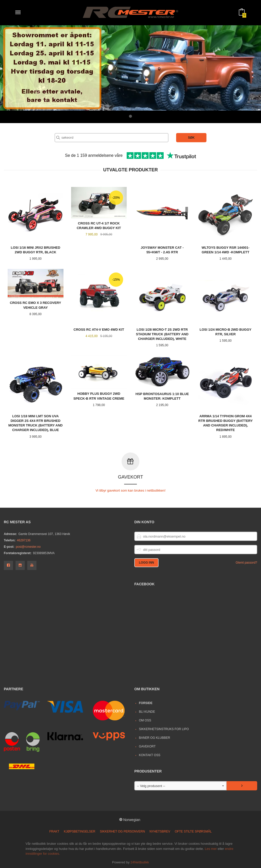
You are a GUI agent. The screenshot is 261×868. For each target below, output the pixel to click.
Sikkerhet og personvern (122, 831)
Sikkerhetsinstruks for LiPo (164, 729)
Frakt (54, 831)
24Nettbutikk (140, 862)
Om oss (145, 720)
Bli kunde (147, 711)
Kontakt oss (150, 755)
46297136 (24, 540)
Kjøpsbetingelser (80, 831)
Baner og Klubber (155, 738)
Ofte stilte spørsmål (193, 831)
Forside (146, 703)
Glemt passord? (246, 562)
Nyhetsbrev (160, 831)
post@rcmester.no (28, 546)
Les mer (211, 848)
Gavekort (147, 746)
